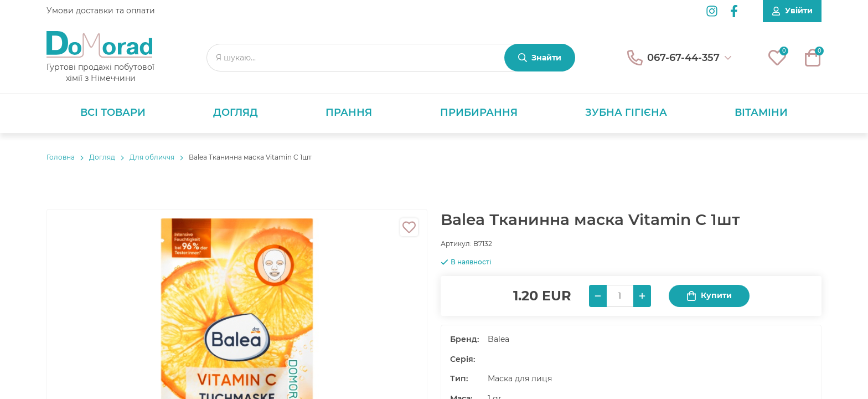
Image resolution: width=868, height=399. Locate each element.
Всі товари (113, 112)
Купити (709, 296)
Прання (349, 112)
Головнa (61, 157)
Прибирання (479, 112)
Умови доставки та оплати (101, 11)
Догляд (236, 112)
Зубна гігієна (626, 112)
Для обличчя (152, 157)
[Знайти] (540, 58)
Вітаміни (761, 112)
